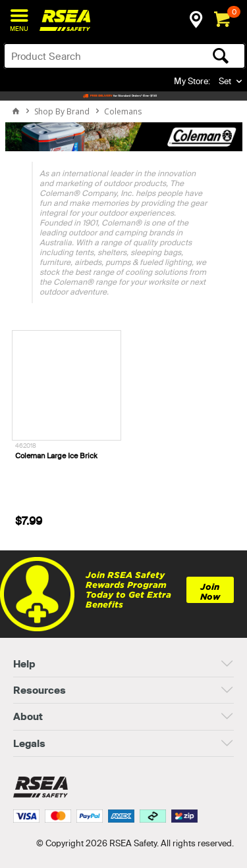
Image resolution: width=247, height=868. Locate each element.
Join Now (210, 592)
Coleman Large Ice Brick (56, 456)
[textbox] (98, 56)
